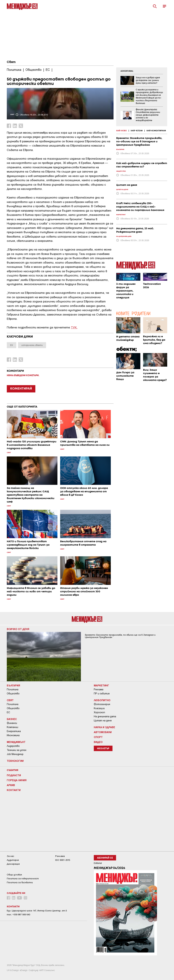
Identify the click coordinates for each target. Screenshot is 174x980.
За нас (10, 856)
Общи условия (14, 875)
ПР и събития (102, 694)
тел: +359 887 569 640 (18, 915)
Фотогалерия (102, 704)
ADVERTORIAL (127, 71)
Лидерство (13, 746)
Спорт (98, 737)
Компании (12, 727)
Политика (13, 689)
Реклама (99, 689)
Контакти (14, 790)
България (13, 685)
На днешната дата (105, 716)
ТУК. (74, 327)
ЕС (8, 712)
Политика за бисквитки (20, 882)
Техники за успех (17, 750)
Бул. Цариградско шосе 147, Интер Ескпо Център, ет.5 (37, 911)
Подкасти (14, 775)
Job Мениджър (15, 754)
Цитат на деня (103, 721)
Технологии (15, 761)
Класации (99, 708)
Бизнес (12, 719)
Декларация (13, 864)
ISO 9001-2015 (63, 860)
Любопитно (102, 700)
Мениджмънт (16, 742)
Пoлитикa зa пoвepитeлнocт (23, 879)
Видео (98, 742)
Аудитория (13, 860)
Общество (13, 694)
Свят (11, 62)
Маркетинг (101, 685)
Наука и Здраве (104, 727)
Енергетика (14, 731)
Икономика (13, 735)
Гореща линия (17, 780)
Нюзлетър (103, 749)
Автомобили (103, 732)
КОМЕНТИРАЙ (21, 389)
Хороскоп (99, 712)
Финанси (12, 723)
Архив (11, 785)
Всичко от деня (18, 629)
